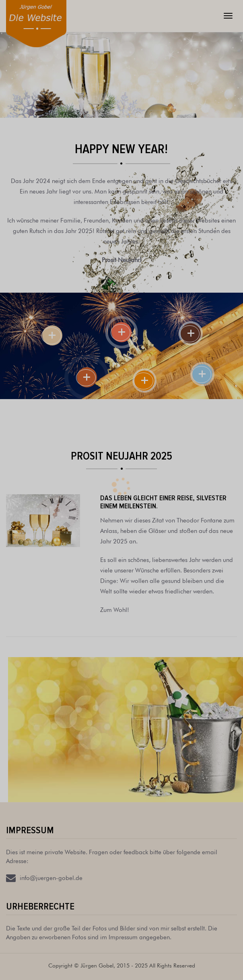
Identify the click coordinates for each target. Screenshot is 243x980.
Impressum (30, 830)
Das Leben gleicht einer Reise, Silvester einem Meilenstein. (163, 502)
